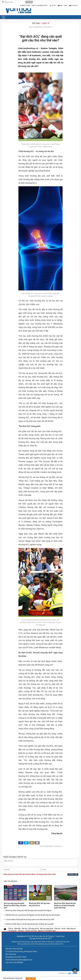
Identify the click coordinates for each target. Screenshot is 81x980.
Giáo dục (57, 929)
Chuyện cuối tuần (31, 931)
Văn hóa (25, 929)
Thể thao (36, 23)
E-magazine (73, 6)
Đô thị (64, 929)
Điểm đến (18, 929)
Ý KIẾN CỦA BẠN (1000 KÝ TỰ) (15, 857)
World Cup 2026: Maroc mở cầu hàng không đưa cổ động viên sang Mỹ (29, 924)
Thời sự (11, 929)
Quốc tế (46, 23)
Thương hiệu (13, 931)
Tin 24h (53, 6)
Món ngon (52, 931)
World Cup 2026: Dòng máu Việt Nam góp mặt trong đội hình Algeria (28, 910)
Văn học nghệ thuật (47, 929)
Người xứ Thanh (43, 931)
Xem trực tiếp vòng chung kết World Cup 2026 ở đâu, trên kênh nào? (15, 906)
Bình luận (31, 979)
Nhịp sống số (71, 929)
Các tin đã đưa (10, 881)
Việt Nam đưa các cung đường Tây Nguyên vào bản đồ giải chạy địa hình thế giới (33, 915)
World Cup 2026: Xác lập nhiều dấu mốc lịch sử (40, 904)
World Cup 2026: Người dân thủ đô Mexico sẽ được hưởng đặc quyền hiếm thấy (65, 906)
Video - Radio (62, 6)
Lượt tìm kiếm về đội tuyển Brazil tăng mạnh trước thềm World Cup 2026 (30, 920)
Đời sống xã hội (34, 929)
